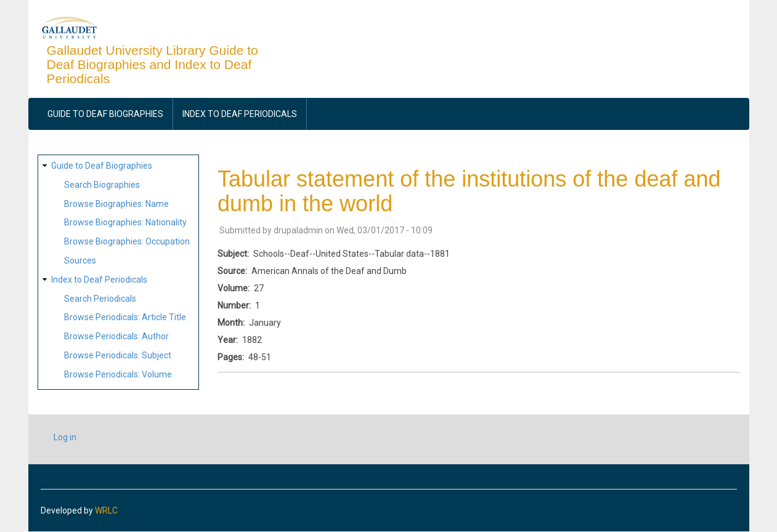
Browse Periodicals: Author (116, 336)
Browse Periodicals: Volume (118, 374)
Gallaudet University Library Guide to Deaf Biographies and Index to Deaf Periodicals (153, 64)
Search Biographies (102, 185)
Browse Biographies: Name (116, 204)
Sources (80, 260)
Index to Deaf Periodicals (240, 114)
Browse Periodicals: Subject (118, 355)
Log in (65, 437)
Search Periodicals (100, 299)
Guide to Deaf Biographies (105, 114)
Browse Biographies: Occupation (127, 241)
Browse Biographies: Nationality (125, 222)
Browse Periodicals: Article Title (125, 317)
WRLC (106, 510)
